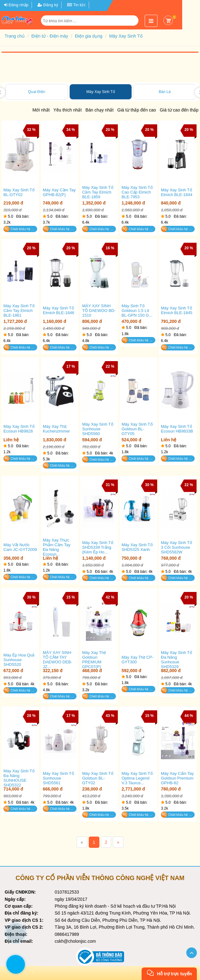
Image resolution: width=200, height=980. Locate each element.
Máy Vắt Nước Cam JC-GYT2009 (20, 547)
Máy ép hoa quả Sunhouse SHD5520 (19, 660)
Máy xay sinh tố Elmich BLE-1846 (58, 310)
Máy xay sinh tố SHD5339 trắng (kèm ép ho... (98, 547)
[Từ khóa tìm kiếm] (90, 21)
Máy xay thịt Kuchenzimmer (56, 429)
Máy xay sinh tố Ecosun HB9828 (19, 429)
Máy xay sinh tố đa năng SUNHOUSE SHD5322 (19, 778)
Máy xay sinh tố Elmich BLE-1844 (177, 192)
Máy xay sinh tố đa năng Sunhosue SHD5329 (177, 660)
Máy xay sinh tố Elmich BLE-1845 (177, 310)
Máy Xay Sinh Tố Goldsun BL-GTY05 (137, 429)
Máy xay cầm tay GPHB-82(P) (59, 192)
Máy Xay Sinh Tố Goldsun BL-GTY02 (98, 778)
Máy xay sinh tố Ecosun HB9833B (177, 429)
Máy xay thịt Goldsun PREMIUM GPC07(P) (94, 660)
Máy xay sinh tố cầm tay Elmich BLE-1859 (98, 192)
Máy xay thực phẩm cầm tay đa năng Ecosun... (57, 547)
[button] (134, 23)
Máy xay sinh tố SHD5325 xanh (137, 547)
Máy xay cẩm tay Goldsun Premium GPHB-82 (177, 778)
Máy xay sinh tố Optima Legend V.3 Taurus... (137, 778)
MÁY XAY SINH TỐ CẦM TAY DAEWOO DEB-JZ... (57, 660)
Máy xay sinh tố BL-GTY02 (19, 192)
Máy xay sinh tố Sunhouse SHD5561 (58, 778)
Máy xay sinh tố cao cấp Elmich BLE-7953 (137, 192)
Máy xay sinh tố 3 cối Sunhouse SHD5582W (177, 547)
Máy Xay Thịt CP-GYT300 (137, 660)
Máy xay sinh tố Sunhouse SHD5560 (98, 429)
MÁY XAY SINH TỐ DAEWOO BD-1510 (99, 311)
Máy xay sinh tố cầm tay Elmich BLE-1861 (19, 311)
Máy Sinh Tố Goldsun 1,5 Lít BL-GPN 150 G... (137, 311)
